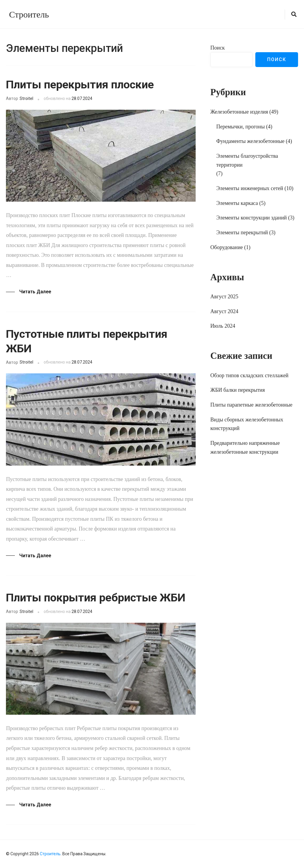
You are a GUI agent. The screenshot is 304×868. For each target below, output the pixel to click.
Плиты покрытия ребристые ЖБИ (96, 598)
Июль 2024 (223, 326)
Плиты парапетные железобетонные (251, 405)
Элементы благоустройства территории (247, 160)
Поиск (218, 48)
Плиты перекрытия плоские (80, 85)
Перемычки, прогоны (241, 127)
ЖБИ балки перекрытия (238, 390)
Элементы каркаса (237, 203)
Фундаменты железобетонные (251, 141)
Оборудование (227, 247)
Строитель (29, 14)
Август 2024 (224, 311)
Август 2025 (224, 297)
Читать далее (35, 292)
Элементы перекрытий (242, 232)
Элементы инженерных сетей (250, 188)
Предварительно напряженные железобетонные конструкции (245, 447)
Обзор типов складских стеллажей (250, 375)
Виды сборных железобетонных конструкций (247, 424)
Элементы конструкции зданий (252, 218)
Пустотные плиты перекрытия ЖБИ (87, 341)
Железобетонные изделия (239, 112)
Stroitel (26, 98)
